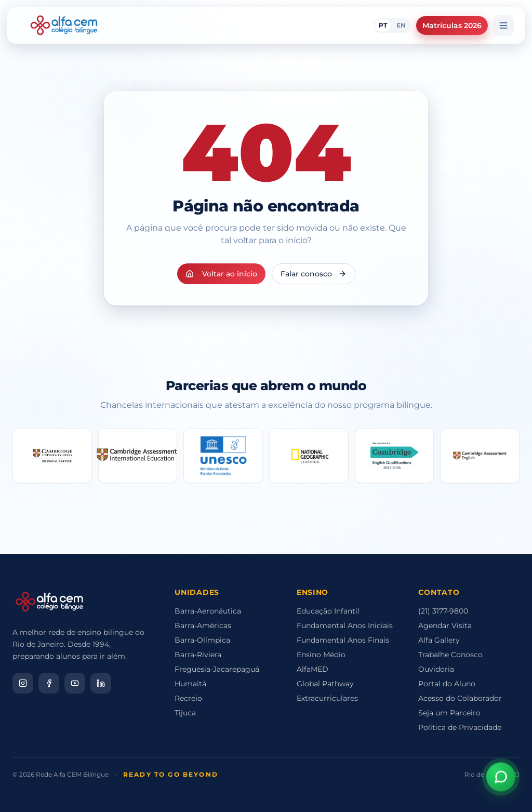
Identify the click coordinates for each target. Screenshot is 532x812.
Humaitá (190, 684)
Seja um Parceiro (449, 713)
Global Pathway (325, 684)
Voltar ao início (221, 274)
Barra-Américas (203, 625)
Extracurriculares (327, 698)
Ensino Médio (321, 655)
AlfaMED (312, 669)
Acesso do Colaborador (460, 698)
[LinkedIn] (101, 683)
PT (383, 25)
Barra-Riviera (198, 655)
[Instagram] (23, 683)
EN (401, 25)
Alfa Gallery (439, 640)
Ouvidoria (436, 669)
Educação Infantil (328, 611)
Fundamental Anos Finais (343, 640)
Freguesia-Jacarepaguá (217, 669)
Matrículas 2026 (452, 25)
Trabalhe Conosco (450, 655)
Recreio (188, 698)
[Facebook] (49, 683)
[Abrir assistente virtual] (501, 778)
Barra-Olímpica (202, 640)
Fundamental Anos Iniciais (345, 625)
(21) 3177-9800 (443, 611)
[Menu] (503, 25)
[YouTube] (75, 683)
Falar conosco (314, 274)
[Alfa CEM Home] (64, 25)
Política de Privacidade (460, 727)
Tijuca (185, 713)
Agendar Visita (445, 625)
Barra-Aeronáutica (208, 611)
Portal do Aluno (447, 684)
